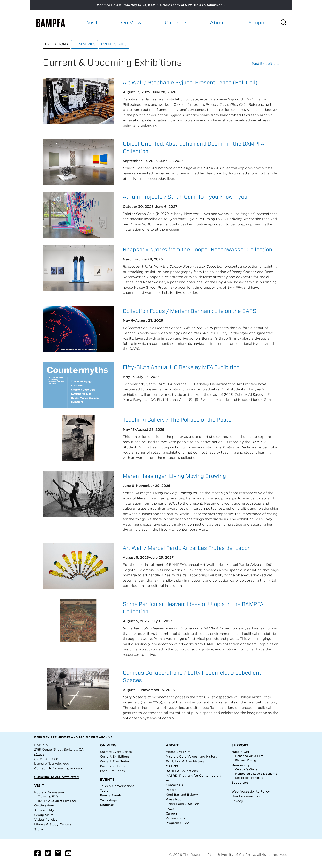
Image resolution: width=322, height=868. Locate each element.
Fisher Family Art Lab (182, 804)
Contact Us (43, 768)
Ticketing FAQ (48, 797)
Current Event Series (116, 752)
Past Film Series (112, 771)
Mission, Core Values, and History (191, 756)
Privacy (237, 801)
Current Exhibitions (115, 756)
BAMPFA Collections (182, 771)
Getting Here (44, 805)
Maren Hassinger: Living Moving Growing (174, 476)
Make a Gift (240, 752)
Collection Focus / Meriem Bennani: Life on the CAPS (190, 311)
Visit (92, 23)
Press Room (175, 799)
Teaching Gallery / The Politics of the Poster (178, 420)
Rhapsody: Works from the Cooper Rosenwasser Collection (198, 249)
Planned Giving (246, 760)
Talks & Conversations (117, 786)
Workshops (109, 800)
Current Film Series (115, 761)
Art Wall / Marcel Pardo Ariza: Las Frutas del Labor (186, 548)
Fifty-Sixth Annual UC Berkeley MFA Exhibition (181, 367)
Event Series (114, 44)
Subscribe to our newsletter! (57, 777)
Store (39, 829)
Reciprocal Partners (249, 778)
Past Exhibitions (266, 64)
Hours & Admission (49, 792)
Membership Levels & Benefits (256, 774)
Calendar (176, 23)
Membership (241, 765)
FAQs (170, 809)
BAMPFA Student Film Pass (57, 801)
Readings (107, 805)
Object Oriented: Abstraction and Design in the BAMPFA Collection (194, 147)
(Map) (39, 754)
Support (258, 23)
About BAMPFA (178, 752)
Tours (104, 791)
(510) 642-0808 (47, 759)
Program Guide (177, 823)
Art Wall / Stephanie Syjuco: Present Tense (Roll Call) (190, 82)
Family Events (111, 795)
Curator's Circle (246, 769)
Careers (172, 813)
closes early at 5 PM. (178, 5)
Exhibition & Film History (185, 761)
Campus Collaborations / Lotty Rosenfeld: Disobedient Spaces (192, 676)
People (171, 790)
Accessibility (44, 810)
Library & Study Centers (53, 824)
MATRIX (172, 766)
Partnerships (175, 818)
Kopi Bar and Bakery (182, 794)
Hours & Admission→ (210, 5)
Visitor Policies (46, 820)
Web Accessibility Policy (251, 791)
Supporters (240, 783)
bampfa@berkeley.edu (52, 763)
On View (131, 23)
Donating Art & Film (249, 756)
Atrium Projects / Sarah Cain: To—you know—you (185, 197)
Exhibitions (56, 44)
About (218, 23)
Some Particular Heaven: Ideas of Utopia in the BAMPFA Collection (193, 608)
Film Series (85, 44)
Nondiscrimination (246, 796)
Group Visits (44, 815)
